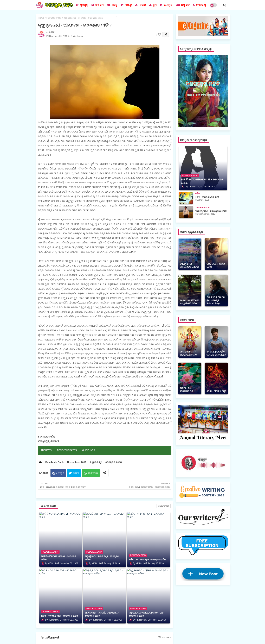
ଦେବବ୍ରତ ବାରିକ (54, 18)
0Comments (164, 637)
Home (41, 18)
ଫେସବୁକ (60, 473)
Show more (164, 506)
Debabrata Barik (54, 462)
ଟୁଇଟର (76, 473)
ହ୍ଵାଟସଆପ (93, 473)
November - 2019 (77, 462)
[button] (225, 5)
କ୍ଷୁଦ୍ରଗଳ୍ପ (96, 462)
